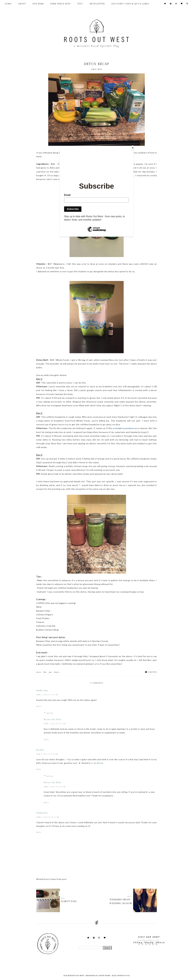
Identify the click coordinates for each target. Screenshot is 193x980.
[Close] (133, 148)
